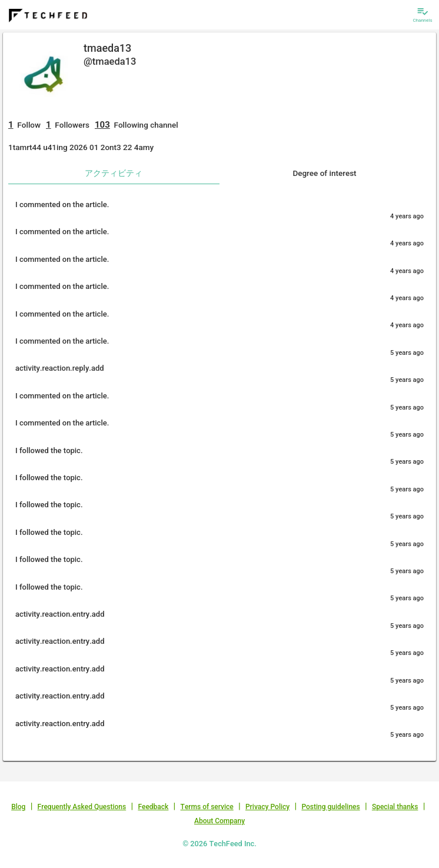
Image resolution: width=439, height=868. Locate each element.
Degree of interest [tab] (324, 173)
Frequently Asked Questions (82, 807)
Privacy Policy (267, 807)
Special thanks (395, 807)
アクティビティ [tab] (114, 173)
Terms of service (207, 807)
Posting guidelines (330, 807)
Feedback (153, 807)
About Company (219, 821)
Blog (18, 807)
